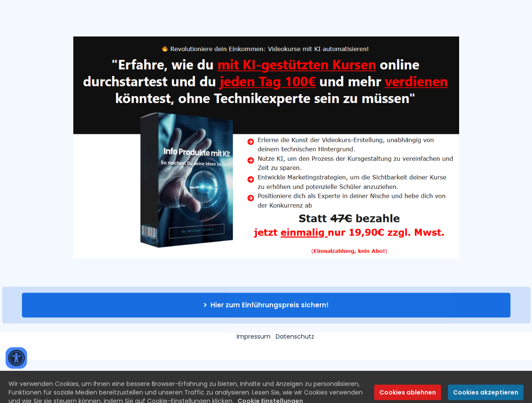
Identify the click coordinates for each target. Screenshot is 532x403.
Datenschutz (295, 336)
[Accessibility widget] (16, 358)
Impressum (254, 336)
